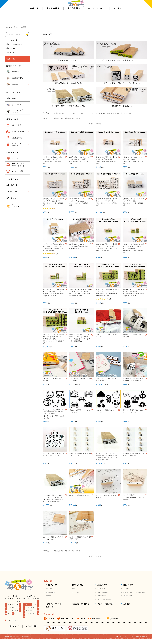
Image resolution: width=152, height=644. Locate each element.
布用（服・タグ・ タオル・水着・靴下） (20, 165)
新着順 (78, 119)
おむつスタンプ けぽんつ (17, 111)
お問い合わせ (11, 198)
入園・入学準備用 (18, 131)
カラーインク (16, 105)
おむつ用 (15, 158)
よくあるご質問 (12, 191)
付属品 (14, 98)
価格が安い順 (58, 119)
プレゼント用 (16, 125)
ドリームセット (12, 40)
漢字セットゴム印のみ (14, 44)
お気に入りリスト (67, 618)
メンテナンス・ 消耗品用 (17, 144)
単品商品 (15, 84)
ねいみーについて (97, 18)
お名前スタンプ (16, 27)
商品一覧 (34, 18)
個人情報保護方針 (29, 636)
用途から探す (53, 18)
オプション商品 (77, 584)
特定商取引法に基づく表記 (13, 636)
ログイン (51, 618)
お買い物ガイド (12, 185)
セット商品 (16, 72)
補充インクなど (12, 48)
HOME (8, 27)
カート (83, 618)
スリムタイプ (11, 52)
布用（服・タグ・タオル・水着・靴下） (134, 592)
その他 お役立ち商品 (105, 603)
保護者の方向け (17, 138)
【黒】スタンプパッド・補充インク (54, 605)
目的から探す (74, 18)
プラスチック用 (17, 171)
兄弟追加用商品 (17, 78)
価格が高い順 (69, 119)
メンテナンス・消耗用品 (104, 599)
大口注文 (118, 18)
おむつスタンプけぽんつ (80, 603)
